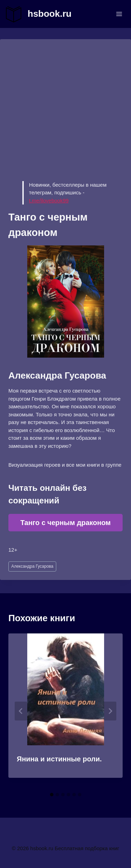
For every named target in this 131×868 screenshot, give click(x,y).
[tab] (52, 795)
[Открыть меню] (119, 14)
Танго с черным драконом (65, 523)
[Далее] (110, 711)
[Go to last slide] (21, 711)
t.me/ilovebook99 (49, 200)
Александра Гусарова (32, 566)
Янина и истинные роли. (59, 759)
